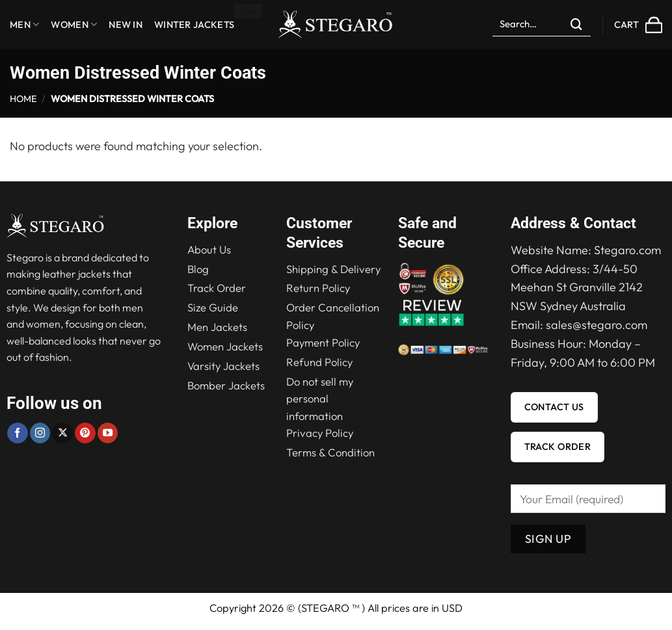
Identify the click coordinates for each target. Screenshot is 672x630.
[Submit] (577, 25)
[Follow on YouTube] (108, 433)
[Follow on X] (62, 433)
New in (126, 25)
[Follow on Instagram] (40, 433)
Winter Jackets (194, 25)
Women (74, 24)
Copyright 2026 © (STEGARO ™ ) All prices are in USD (336, 608)
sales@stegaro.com (597, 325)
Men (24, 24)
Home (23, 99)
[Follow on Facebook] (18, 433)
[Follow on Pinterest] (85, 433)
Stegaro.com (627, 250)
